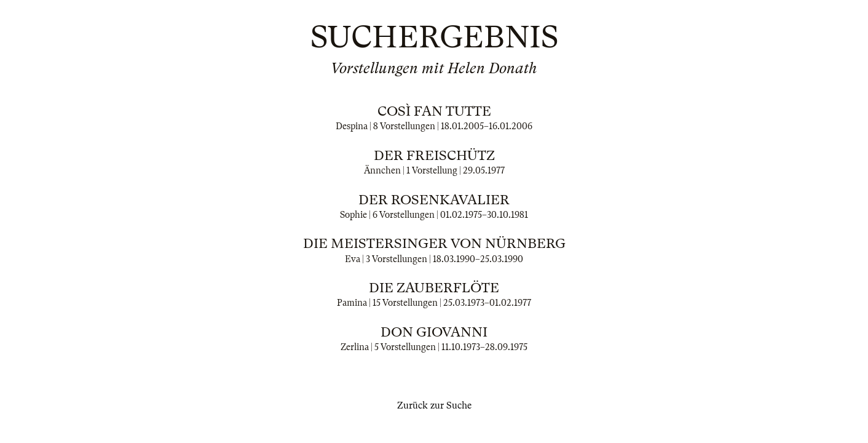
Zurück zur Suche (434, 405)
